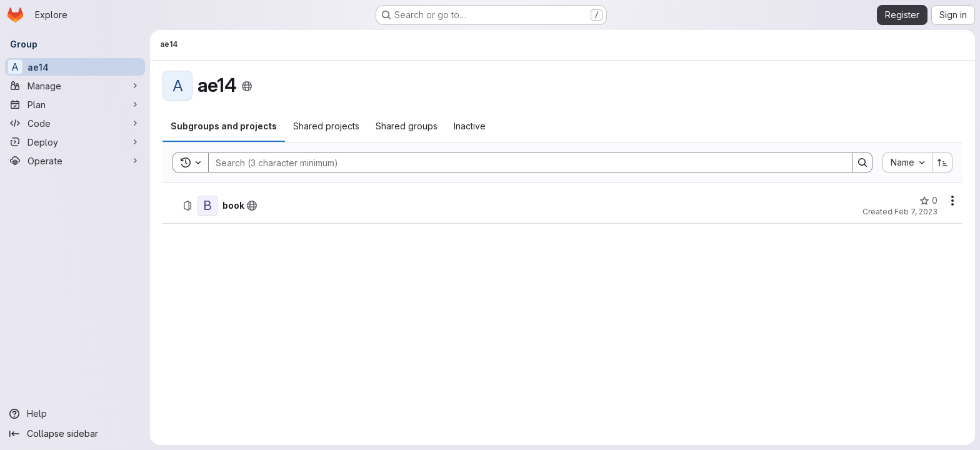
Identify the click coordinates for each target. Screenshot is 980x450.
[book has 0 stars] (928, 201)
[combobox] (907, 162)
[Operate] (75, 161)
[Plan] (75, 104)
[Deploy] (75, 142)
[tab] (224, 126)
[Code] (75, 123)
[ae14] (75, 67)
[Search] (524, 162)
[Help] (75, 414)
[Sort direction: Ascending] (942, 162)
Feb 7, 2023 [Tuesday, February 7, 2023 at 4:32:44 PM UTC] (916, 212)
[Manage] (75, 86)
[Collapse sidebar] (75, 434)
